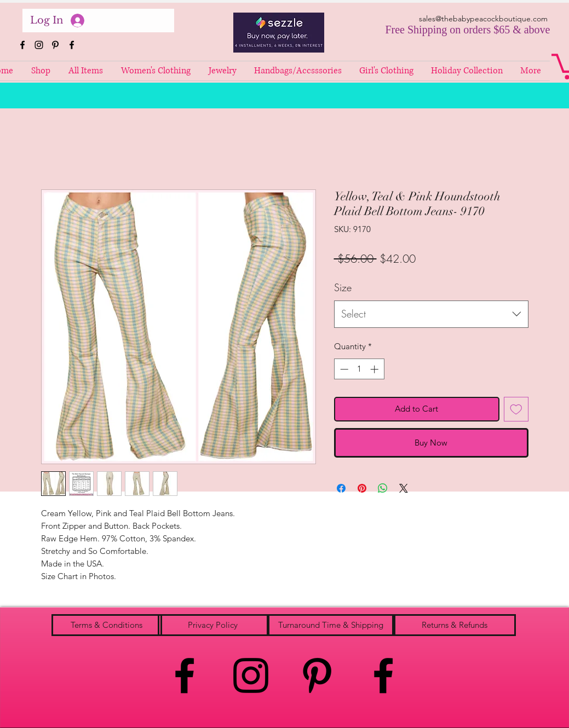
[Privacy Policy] (213, 625)
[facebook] (22, 45)
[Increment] (375, 369)
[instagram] (39, 45)
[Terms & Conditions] (107, 625)
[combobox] (431, 314)
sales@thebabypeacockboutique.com (483, 19)
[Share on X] (404, 488)
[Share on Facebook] (341, 488)
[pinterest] (55, 45)
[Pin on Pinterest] (362, 488)
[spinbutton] (359, 369)
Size (343, 287)
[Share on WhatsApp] (383, 488)
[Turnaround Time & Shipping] (331, 625)
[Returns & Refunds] (455, 625)
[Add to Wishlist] (516, 409)
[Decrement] (343, 369)
